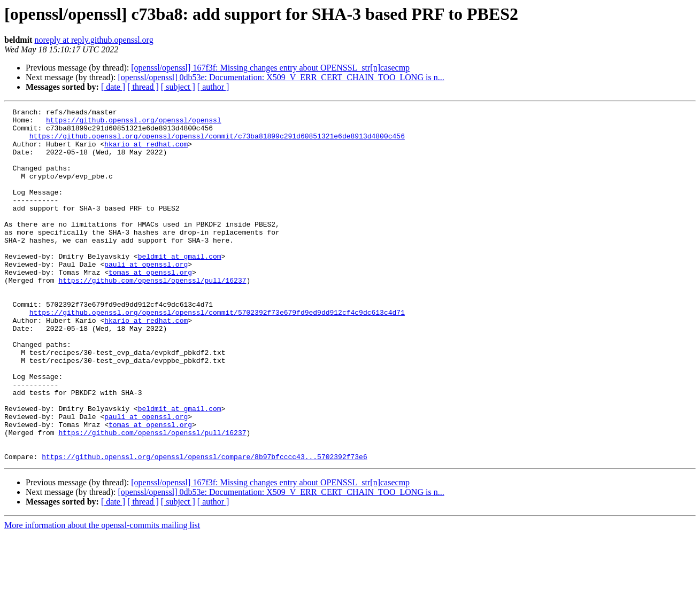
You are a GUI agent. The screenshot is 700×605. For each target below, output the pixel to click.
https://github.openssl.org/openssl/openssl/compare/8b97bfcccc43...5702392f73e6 (204, 527)
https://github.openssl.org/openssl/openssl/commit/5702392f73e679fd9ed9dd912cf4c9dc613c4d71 (217, 354)
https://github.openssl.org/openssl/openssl (134, 123)
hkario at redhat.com (146, 152)
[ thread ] (143, 87)
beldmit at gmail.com (180, 286)
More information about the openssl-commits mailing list (102, 596)
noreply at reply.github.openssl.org (94, 40)
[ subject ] (178, 87)
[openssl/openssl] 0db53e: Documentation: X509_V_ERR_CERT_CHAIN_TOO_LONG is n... (281, 77)
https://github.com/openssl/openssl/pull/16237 (152, 315)
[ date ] (113, 87)
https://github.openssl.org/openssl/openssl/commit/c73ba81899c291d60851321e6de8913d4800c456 (217, 142)
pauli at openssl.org (146, 296)
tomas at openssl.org (150, 306)
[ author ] (213, 87)
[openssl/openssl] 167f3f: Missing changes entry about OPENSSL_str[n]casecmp (270, 68)
